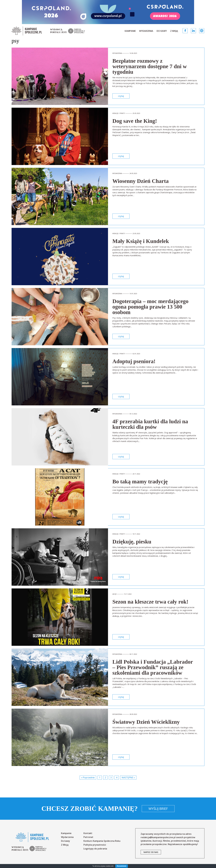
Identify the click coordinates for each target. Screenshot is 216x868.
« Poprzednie (88, 778)
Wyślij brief (158, 809)
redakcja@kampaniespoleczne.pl (158, 837)
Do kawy (162, 31)
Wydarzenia (146, 31)
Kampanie (130, 31)
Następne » (128, 778)
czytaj (121, 96)
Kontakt (88, 833)
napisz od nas (151, 852)
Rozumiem (122, 866)
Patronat (88, 837)
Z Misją (174, 31)
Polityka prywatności (95, 845)
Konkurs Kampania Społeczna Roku (102, 841)
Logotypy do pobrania (95, 849)
